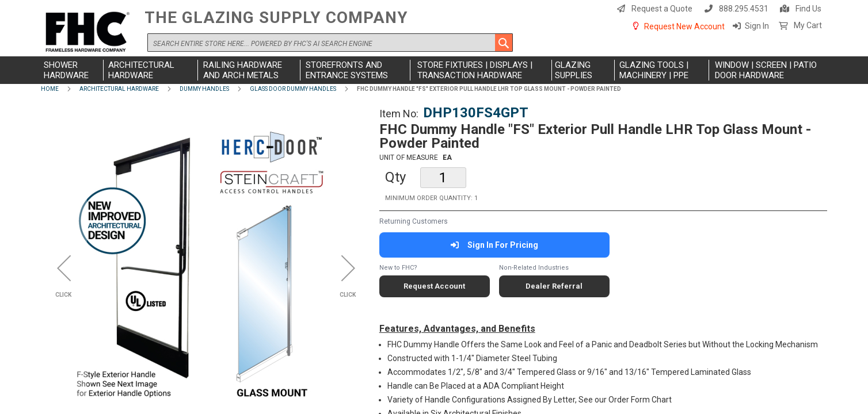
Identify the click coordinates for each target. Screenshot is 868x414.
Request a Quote (662, 9)
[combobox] (330, 43)
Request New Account (684, 26)
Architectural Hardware (119, 89)
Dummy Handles (204, 89)
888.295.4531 (744, 9)
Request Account (434, 286)
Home (50, 89)
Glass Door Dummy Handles (293, 89)
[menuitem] (72, 70)
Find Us (808, 9)
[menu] (434, 70)
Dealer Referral (554, 286)
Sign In (757, 26)
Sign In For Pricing (494, 245)
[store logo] (90, 32)
